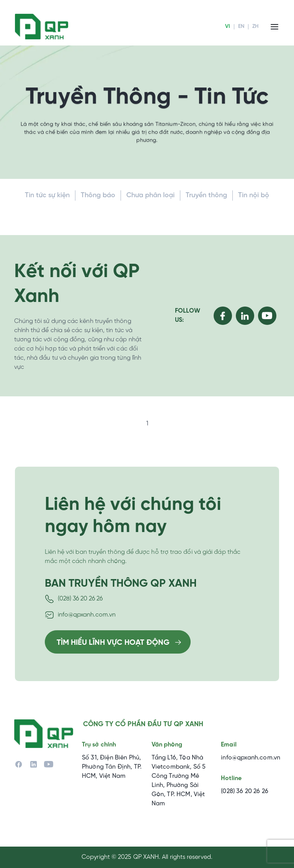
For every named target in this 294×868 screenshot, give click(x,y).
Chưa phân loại (150, 196)
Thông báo (98, 196)
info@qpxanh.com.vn (87, 615)
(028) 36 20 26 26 (80, 599)
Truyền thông (206, 196)
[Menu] (274, 27)
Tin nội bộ (254, 196)
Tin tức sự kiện (47, 196)
